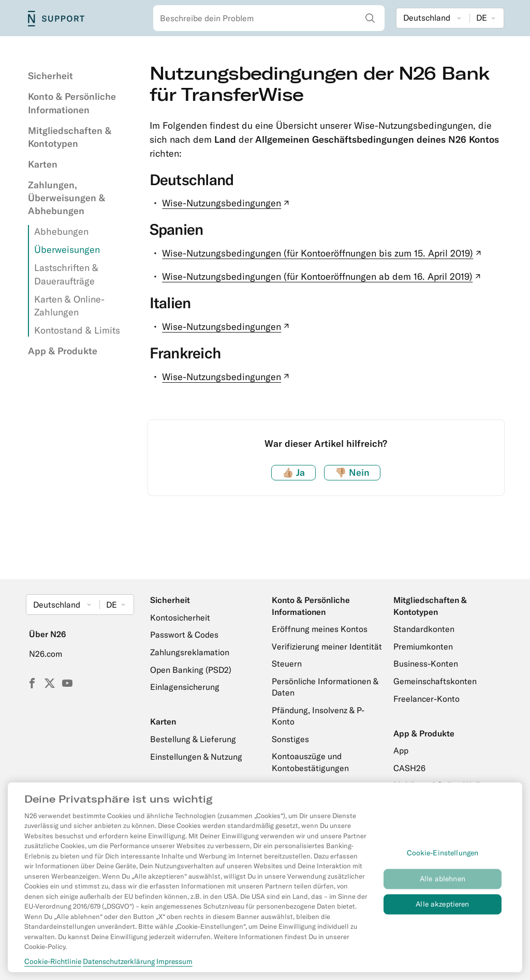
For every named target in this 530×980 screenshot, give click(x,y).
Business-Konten (426, 664)
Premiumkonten (423, 646)
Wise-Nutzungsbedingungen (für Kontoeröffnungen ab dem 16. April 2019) (322, 276)
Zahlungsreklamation (190, 652)
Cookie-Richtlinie (53, 964)
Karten (43, 164)
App (401, 750)
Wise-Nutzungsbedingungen (227, 203)
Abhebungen (61, 231)
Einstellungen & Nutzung (196, 757)
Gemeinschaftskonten (435, 681)
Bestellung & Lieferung (193, 739)
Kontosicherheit (180, 617)
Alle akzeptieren (442, 907)
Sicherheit (50, 76)
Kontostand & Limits (77, 330)
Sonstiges (290, 739)
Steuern (287, 664)
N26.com (46, 654)
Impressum (174, 964)
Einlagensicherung (185, 687)
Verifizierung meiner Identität (327, 646)
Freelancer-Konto (426, 699)
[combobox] (269, 18)
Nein (352, 472)
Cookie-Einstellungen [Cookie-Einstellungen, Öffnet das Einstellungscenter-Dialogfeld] (443, 856)
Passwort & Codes (184, 635)
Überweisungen (67, 250)
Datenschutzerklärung (119, 964)
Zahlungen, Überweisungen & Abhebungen (67, 198)
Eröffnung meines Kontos (320, 629)
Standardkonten (424, 629)
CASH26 (409, 768)
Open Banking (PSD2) (191, 670)
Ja (293, 472)
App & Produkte (63, 351)
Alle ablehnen (443, 882)
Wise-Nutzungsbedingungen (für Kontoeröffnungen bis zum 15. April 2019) (323, 253)
